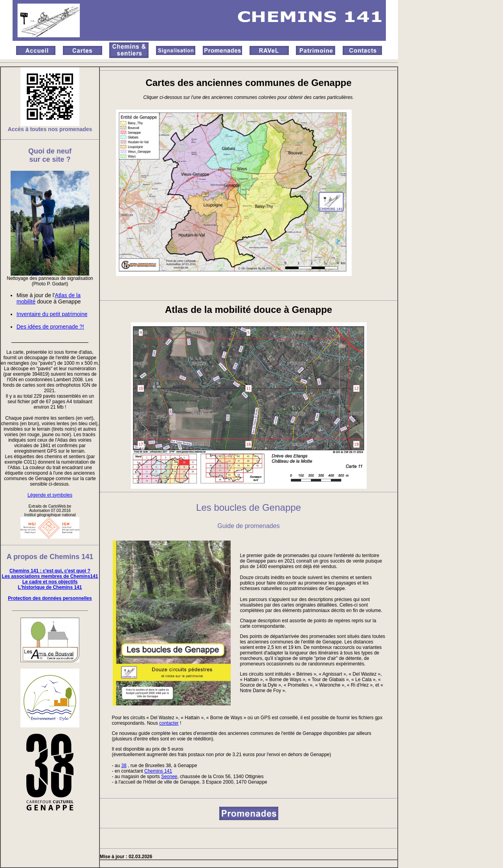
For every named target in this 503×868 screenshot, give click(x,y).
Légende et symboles (50, 495)
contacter (169, 723)
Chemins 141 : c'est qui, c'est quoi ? (50, 571)
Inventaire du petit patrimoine (52, 314)
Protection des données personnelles (50, 598)
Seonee (169, 777)
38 (124, 766)
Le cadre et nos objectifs (50, 582)
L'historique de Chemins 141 (50, 587)
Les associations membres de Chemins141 (50, 576)
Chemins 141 (158, 771)
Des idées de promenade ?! (50, 327)
